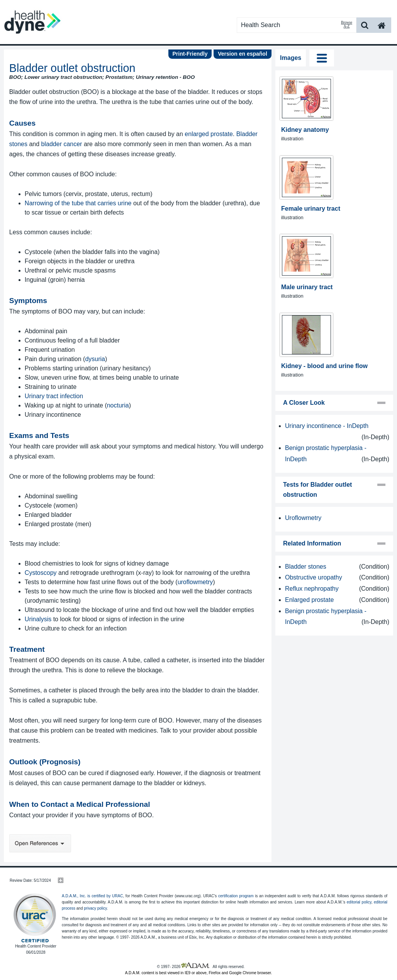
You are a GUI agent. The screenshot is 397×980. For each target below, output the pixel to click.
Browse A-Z (347, 24)
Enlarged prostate (309, 600)
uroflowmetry (195, 582)
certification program (236, 896)
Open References (40, 843)
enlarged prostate (209, 134)
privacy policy (95, 908)
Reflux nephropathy (312, 589)
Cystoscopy (41, 573)
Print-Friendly (190, 54)
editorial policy (359, 902)
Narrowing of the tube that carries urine (78, 203)
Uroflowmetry (303, 518)
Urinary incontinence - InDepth (327, 426)
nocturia (118, 405)
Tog (322, 58)
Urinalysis (38, 619)
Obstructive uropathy (314, 577)
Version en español (243, 54)
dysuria (95, 359)
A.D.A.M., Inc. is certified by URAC (92, 896)
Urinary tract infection (54, 396)
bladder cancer (62, 144)
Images (291, 58)
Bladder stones (306, 567)
